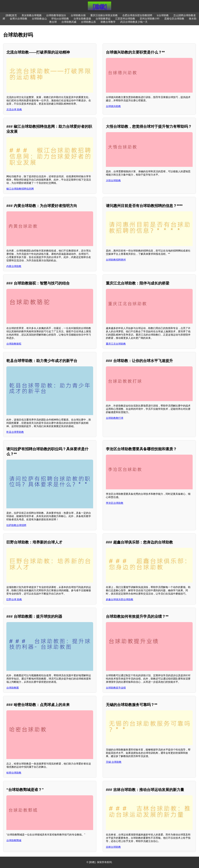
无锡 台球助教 (114, 762)
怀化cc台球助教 (60, 19)
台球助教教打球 (115, 418)
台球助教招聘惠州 (116, 260)
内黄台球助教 (14, 266)
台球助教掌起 (103, 19)
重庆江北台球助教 (116, 344)
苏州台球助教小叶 (150, 19)
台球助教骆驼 (14, 344)
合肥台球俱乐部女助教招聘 (137, 15)
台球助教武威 (69, 22)
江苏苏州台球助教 (125, 19)
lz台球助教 (163, 15)
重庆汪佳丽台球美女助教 (104, 15)
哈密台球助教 (14, 773)
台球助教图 (13, 688)
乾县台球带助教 (15, 432)
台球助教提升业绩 (116, 688)
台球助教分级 (78, 15)
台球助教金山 (39, 19)
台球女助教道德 (82, 19)
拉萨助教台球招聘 (16, 525)
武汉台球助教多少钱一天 (134, 22)
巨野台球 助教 (14, 599)
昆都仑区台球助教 (174, 19)
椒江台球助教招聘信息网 (20, 189)
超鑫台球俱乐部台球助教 (120, 599)
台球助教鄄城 (14, 840)
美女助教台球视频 (32, 15)
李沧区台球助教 (115, 503)
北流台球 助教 (14, 109)
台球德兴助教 (113, 106)
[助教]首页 (11, 15)
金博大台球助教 (19, 19)
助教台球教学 (108, 22)
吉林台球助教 (113, 847)
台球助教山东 (88, 22)
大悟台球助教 (113, 180)
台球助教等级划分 (56, 15)
